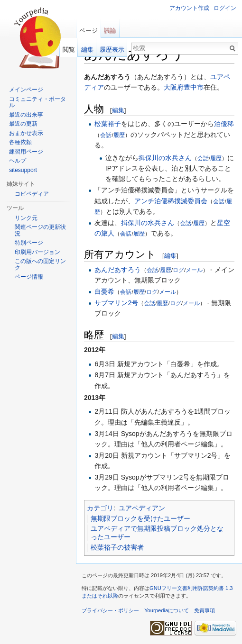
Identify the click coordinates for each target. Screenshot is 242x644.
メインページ (26, 90)
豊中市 (194, 87)
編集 (118, 110)
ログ (178, 270)
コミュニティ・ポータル (37, 102)
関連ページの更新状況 (40, 230)
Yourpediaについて (167, 610)
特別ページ (29, 243)
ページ (88, 31)
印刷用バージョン (37, 252)
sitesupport (23, 170)
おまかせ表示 (26, 133)
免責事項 (205, 610)
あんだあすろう (118, 270)
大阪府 (174, 87)
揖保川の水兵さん (165, 158)
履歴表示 (112, 50)
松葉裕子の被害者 (117, 547)
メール (194, 270)
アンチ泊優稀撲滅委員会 (171, 201)
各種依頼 (20, 142)
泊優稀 (224, 124)
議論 (110, 31)
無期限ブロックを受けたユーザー (140, 518)
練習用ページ (26, 152)
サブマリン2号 (116, 303)
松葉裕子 (108, 124)
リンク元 (26, 218)
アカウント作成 (189, 8)
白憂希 (104, 291)
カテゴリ (100, 508)
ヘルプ (18, 161)
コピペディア (32, 194)
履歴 (119, 135)
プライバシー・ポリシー (110, 610)
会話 (106, 135)
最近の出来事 (26, 115)
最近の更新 (23, 124)
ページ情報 (29, 277)
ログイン (225, 8)
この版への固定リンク (40, 264)
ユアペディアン (142, 508)
